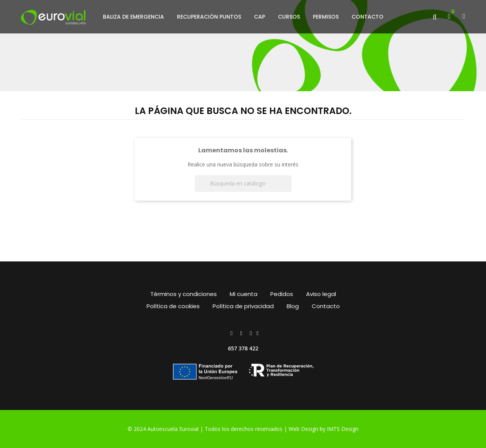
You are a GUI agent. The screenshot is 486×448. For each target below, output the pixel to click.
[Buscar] (243, 184)
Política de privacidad (243, 306)
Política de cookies (173, 306)
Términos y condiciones (184, 294)
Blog (293, 306)
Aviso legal (321, 294)
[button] (464, 17)
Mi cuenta (244, 294)
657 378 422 (243, 348)
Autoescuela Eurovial (174, 429)
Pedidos (282, 294)
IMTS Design (343, 429)
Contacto (326, 306)
